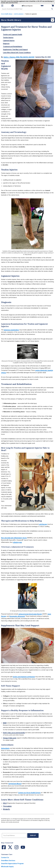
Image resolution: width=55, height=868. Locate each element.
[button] (52, 9)
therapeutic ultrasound (17, 616)
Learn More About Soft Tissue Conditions (17, 53)
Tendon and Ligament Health (13, 34)
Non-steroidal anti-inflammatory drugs (14, 538)
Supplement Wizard (15, 784)
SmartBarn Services (8, 861)
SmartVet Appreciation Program (12, 864)
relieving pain (17, 542)
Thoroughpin (7, 806)
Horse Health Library (7, 14)
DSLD (5, 803)
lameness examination (11, 330)
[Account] (13, 6)
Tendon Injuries (8, 37)
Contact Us (5, 858)
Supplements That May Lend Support (15, 50)
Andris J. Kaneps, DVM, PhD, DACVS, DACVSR (19, 57)
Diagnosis (6, 44)
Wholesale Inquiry (7, 867)
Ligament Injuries (9, 41)
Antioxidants (5, 748)
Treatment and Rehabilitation (13, 47)
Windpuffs (6, 809)
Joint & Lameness (19, 14)
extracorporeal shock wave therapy (30, 614)
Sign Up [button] (33, 835)
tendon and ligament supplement (24, 677)
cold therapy (43, 524)
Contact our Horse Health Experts (29, 793)
